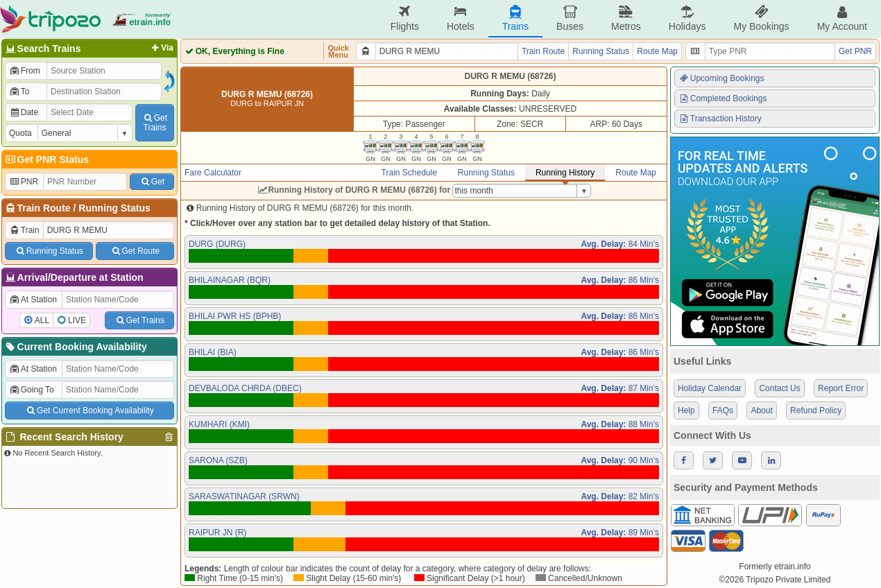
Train (24, 230)
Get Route (135, 251)
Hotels (461, 18)
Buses (570, 18)
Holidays (687, 18)
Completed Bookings (723, 98)
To (19, 92)
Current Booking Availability (75, 347)
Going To (32, 390)
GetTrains (155, 123)
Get (152, 182)
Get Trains (139, 320)
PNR (24, 182)
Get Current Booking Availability (89, 410)
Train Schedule (409, 173)
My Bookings (761, 18)
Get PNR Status (46, 159)
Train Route (44, 208)
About (761, 410)
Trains (515, 18)
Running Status (114, 208)
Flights (405, 18)
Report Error (841, 388)
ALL (42, 320)
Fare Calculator (213, 173)
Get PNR (855, 51)
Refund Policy (816, 410)
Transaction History (720, 119)
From (25, 71)
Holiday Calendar (710, 388)
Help (686, 410)
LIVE (77, 320)
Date (24, 112)
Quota (20, 133)
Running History (565, 173)
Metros (626, 18)
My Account (842, 18)
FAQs (723, 410)
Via (161, 48)
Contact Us (779, 388)
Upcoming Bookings (721, 78)
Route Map (657, 51)
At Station (33, 300)
